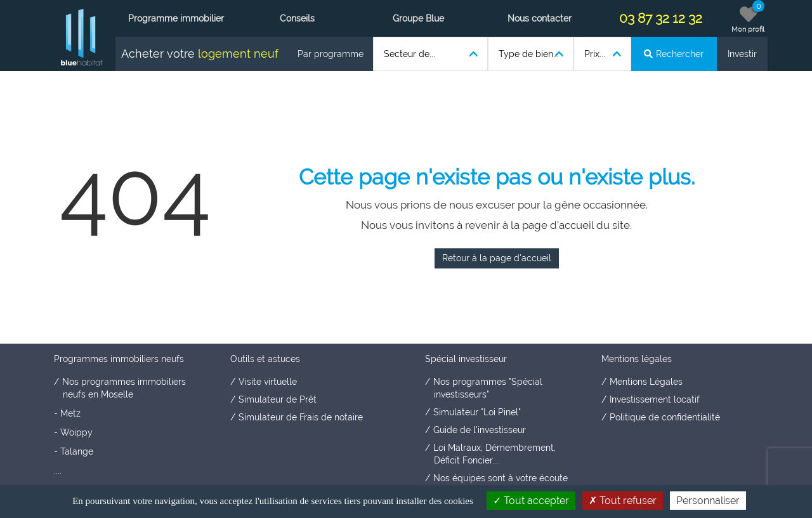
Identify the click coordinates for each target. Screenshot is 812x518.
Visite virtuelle (268, 382)
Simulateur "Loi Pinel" (477, 412)
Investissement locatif (655, 399)
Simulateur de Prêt (278, 399)
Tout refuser (623, 501)
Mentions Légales (646, 382)
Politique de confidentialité (665, 417)
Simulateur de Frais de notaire (301, 417)
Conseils (297, 18)
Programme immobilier (176, 18)
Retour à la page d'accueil (497, 258)
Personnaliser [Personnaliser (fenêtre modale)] (708, 501)
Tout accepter (531, 501)
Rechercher (674, 54)
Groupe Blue (418, 18)
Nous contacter (540, 18)
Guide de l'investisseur (480, 430)
